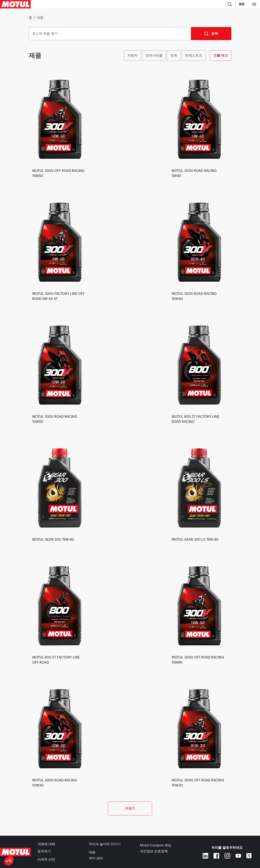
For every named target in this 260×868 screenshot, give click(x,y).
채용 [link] (92, 854)
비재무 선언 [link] (46, 860)
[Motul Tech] (226, 5)
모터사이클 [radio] (154, 57)
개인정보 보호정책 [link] (154, 854)
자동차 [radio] (133, 57)
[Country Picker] (196, 5)
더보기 (130, 824)
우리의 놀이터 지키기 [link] (105, 848)
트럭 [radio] (174, 57)
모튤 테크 (221, 57)
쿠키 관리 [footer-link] (96, 860)
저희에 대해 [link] (46, 848)
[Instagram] (227, 857)
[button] (9, 861)
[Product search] (183, 5)
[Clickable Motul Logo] (15, 5)
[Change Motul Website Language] (208, 5)
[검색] (211, 35)
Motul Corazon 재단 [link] (156, 848)
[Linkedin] (205, 857)
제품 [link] (40, 19)
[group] (178, 57)
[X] (249, 858)
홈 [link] (30, 19)
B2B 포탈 (249, 5)
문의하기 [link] (44, 854)
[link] (98, 5)
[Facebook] (216, 857)
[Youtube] (238, 857)
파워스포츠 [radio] (194, 57)
